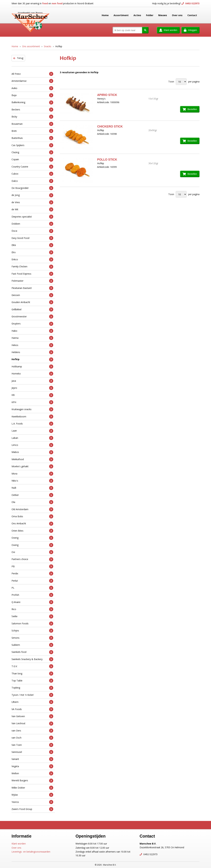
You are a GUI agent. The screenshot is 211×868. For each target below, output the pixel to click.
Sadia (32, 616)
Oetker (32, 495)
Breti (32, 131)
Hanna (32, 338)
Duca (32, 231)
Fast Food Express (32, 274)
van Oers (32, 731)
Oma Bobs (32, 517)
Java (32, 381)
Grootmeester (32, 317)
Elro (32, 252)
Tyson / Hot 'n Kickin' (32, 695)
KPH (32, 402)
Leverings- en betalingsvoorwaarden (31, 852)
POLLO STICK (107, 160)
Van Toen (32, 745)
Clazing (32, 152)
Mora (32, 474)
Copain (32, 160)
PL (32, 588)
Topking (32, 688)
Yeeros (32, 802)
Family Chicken (32, 267)
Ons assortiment (31, 46)
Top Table (32, 681)
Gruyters (32, 324)
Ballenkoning (32, 102)
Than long (32, 673)
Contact (192, 15)
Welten (32, 773)
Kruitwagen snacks (32, 409)
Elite (32, 245)
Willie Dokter (32, 788)
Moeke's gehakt (32, 466)
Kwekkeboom (32, 416)
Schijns (32, 631)
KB (32, 395)
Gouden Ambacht (32, 302)
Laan (32, 431)
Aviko (32, 88)
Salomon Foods (32, 624)
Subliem (32, 645)
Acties (137, 15)
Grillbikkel (32, 309)
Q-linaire (32, 602)
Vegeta (32, 766)
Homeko (32, 374)
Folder (150, 15)
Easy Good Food (32, 238)
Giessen (32, 295)
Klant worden (19, 844)
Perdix (32, 574)
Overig (32, 538)
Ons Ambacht (32, 524)
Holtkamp (32, 366)
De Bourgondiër (32, 188)
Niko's (32, 481)
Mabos (32, 452)
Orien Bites (32, 531)
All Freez (32, 74)
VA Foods (32, 709)
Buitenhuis (32, 138)
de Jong (32, 195)
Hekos (32, 345)
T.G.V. (32, 666)
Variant (32, 759)
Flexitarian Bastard (32, 288)
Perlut (32, 581)
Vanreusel (32, 752)
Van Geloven (32, 716)
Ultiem (32, 702)
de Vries (32, 202)
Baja (32, 95)
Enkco (32, 260)
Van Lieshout (32, 723)
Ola (32, 502)
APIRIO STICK (107, 95)
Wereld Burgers (32, 781)
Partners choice (32, 559)
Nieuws (163, 15)
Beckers (32, 109)
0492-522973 (192, 3)
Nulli (32, 488)
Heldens (32, 352)
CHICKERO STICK (110, 127)
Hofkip (32, 359)
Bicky (32, 117)
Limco (32, 445)
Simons (32, 638)
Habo (32, 331)
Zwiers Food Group (32, 809)
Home (105, 15)
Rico (32, 609)
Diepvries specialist (32, 217)
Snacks (48, 46)
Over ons (177, 15)
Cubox (32, 174)
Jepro (32, 388)
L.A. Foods (32, 424)
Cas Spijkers (32, 145)
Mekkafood (32, 459)
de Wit (32, 210)
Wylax (32, 795)
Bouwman (32, 124)
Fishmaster (32, 281)
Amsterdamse (32, 81)
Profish (32, 595)
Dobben (32, 224)
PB (32, 566)
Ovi (32, 552)
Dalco (32, 181)
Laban (32, 438)
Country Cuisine (32, 167)
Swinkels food (32, 652)
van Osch (32, 738)
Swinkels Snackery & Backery (32, 659)
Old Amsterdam (32, 509)
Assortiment (121, 15)
